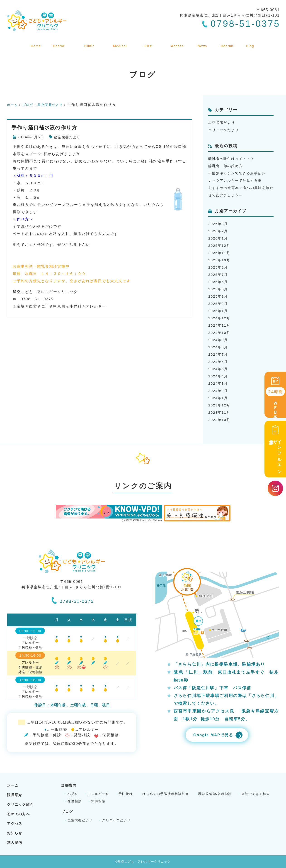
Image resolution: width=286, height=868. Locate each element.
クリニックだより (224, 130)
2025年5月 (218, 289)
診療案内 (120, 43)
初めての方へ (150, 43)
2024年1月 (218, 398)
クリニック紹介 (89, 43)
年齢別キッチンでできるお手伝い (239, 173)
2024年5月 (218, 369)
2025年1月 (218, 311)
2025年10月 (220, 260)
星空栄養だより (68, 137)
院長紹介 (57, 43)
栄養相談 (99, 801)
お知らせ (204, 43)
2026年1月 (218, 238)
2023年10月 (220, 420)
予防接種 (126, 794)
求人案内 (229, 43)
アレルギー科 (99, 794)
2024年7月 (218, 354)
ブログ (251, 43)
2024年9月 (218, 340)
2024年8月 (218, 347)
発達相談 (75, 801)
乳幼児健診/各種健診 (216, 794)
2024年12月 (220, 318)
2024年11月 (220, 325)
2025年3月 (218, 296)
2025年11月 (220, 253)
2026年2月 (218, 231)
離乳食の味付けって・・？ (233, 159)
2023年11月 (220, 412)
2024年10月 (220, 333)
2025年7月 (218, 275)
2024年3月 (218, 383)
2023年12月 (220, 405)
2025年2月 (218, 304)
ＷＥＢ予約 (275, 395)
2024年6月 (218, 362)
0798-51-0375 (73, 600)
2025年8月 (218, 267)
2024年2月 (218, 391)
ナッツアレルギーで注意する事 (237, 180)
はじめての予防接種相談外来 (166, 794)
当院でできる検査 (257, 794)
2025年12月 (220, 246)
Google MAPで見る (212, 735)
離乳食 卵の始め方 (227, 166)
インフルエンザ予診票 (275, 449)
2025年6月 (218, 282)
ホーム (35, 43)
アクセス (179, 43)
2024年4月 (218, 376)
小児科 (73, 794)
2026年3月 (218, 224)
